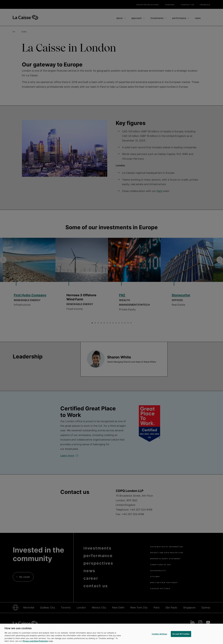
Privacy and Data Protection (35, 641)
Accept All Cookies (181, 634)
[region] (111, 634)
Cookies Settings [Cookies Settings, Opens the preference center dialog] (159, 634)
